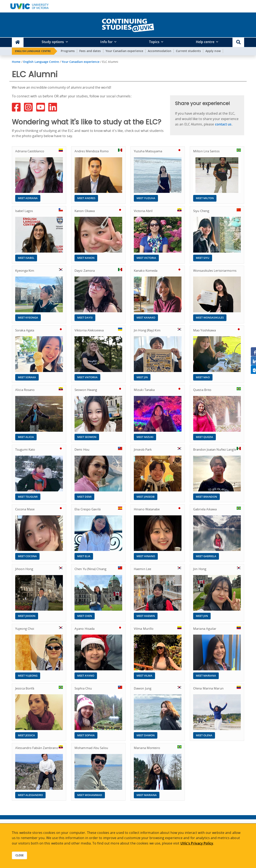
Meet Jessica (26, 735)
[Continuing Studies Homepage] (18, 42)
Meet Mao (203, 377)
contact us (223, 124)
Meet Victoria (146, 258)
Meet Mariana (206, 676)
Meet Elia (84, 556)
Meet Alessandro (30, 795)
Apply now (213, 51)
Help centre (205, 42)
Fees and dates (90, 51)
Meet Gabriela (206, 556)
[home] (128, 25)
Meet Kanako (146, 317)
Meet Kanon (86, 258)
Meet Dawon (146, 735)
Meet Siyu (203, 258)
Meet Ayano (86, 676)
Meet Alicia (26, 437)
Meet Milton (205, 198)
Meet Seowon (87, 437)
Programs (68, 51)
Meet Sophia (86, 735)
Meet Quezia (204, 437)
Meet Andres (86, 198)
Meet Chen (85, 616)
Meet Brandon (206, 497)
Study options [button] (53, 42)
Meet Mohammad (90, 795)
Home (16, 62)
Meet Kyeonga (28, 317)
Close (19, 855)
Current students (188, 51)
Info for (106, 42)
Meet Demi (84, 497)
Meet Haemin (146, 616)
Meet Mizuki (145, 437)
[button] (238, 42)
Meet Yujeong (28, 676)
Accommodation (160, 51)
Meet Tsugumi (28, 497)
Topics (154, 42)
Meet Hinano (146, 556)
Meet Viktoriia (87, 377)
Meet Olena (204, 735)
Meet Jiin (202, 616)
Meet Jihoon (27, 616)
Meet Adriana (28, 198)
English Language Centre (33, 51)
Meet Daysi (85, 317)
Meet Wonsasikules (210, 317)
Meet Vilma (144, 676)
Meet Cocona (27, 556)
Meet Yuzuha (146, 198)
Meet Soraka (27, 377)
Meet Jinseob (146, 497)
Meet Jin (142, 377)
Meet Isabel (26, 258)
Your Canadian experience (124, 51)
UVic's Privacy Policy (197, 843)
